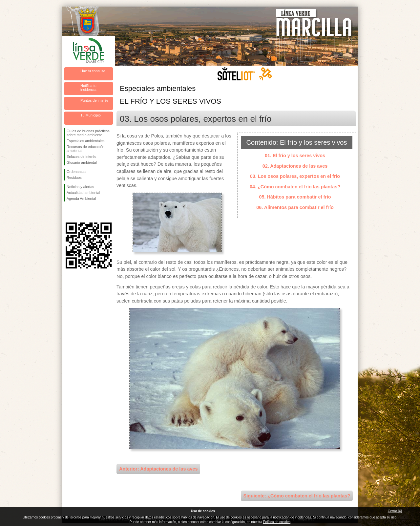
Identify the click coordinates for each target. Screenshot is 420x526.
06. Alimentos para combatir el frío (295, 207)
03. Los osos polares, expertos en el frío (295, 176)
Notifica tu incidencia (88, 88)
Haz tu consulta (93, 71)
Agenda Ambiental (81, 199)
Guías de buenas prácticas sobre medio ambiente (88, 133)
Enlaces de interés (82, 157)
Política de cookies (277, 522)
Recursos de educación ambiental (85, 149)
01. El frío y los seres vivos (295, 156)
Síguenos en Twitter (79, 212)
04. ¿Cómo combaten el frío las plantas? (295, 187)
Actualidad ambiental (83, 193)
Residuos (74, 178)
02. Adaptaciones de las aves (295, 166)
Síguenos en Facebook (68, 212)
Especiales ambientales (86, 141)
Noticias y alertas (80, 187)
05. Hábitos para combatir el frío (295, 197)
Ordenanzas (76, 172)
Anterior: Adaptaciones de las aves (158, 469)
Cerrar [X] (395, 511)
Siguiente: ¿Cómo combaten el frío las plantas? (297, 496)
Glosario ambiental (82, 162)
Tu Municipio (91, 115)
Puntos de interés (94, 100)
